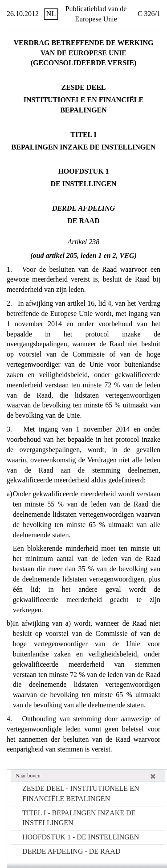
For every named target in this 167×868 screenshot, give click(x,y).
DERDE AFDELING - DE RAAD (71, 851)
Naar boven (28, 776)
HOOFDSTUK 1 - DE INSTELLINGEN (81, 837)
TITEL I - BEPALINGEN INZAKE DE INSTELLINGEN (79, 818)
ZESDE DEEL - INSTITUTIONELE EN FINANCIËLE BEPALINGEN (81, 793)
